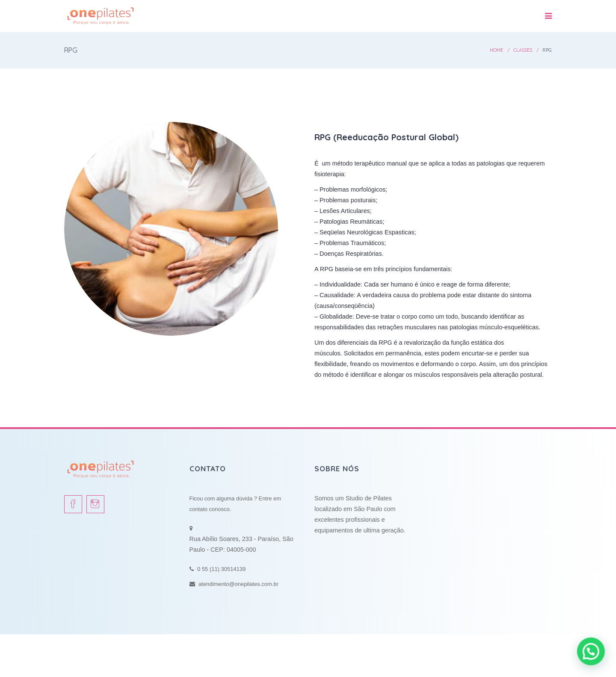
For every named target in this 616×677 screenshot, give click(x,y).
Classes (523, 50)
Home (496, 50)
